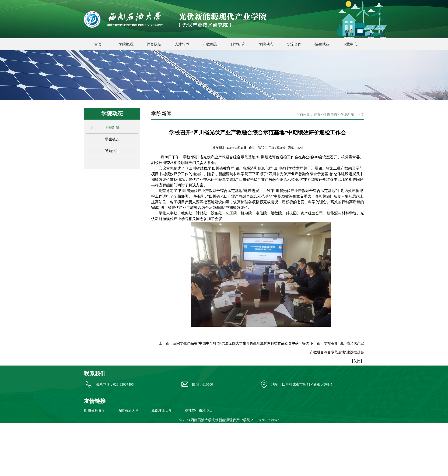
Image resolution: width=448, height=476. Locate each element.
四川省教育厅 (94, 411)
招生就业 (322, 44)
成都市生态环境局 (199, 411)
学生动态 (112, 139)
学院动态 (266, 44)
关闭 (357, 361)
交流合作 (294, 44)
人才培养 (182, 44)
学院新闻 (112, 128)
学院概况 (126, 44)
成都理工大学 (162, 411)
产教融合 (210, 44)
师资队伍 (154, 44)
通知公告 (112, 151)
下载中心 (350, 44)
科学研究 (238, 44)
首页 (98, 44)
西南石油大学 (128, 411)
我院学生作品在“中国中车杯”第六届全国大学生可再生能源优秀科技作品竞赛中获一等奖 (241, 343)
